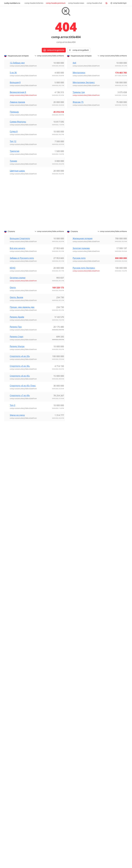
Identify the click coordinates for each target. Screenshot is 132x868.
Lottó (72, 581)
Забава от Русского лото (22, 342)
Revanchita (75, 690)
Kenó (72, 558)
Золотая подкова (81, 332)
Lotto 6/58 (106, 743)
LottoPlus (11, 531)
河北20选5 (43, 556)
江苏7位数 (43, 553)
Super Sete (12, 650)
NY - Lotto (106, 717)
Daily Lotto (106, 737)
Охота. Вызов (16, 381)
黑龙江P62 (43, 596)
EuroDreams (13, 522)
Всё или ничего (17, 332)
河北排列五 (43, 562)
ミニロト (74, 607)
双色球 (41, 534)
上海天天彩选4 (45, 528)
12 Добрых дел (17, 146)
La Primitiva (44, 696)
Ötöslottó (74, 564)
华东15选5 (43, 531)
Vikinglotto (12, 615)
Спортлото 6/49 (14, 673)
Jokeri (41, 716)
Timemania (12, 653)
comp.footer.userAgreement (18, 837)
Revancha (74, 687)
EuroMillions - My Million (50, 745)
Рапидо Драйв (17, 400)
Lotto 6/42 (75, 525)
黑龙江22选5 (44, 590)
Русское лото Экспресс (84, 351)
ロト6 (72, 610)
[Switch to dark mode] (122, 856)
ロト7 (72, 613)
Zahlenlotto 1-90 (15, 534)
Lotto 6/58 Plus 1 (109, 746)
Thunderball (107, 698)
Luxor (72, 561)
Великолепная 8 (18, 176)
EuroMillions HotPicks (112, 685)
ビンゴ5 (73, 604)
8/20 (72, 649)
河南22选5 (43, 565)
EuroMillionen (13, 525)
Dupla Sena (12, 635)
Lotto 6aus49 (44, 619)
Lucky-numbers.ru (12, 3)
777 (71, 646)
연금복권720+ (76, 629)
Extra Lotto (12, 602)
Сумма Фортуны (18, 205)
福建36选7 (43, 584)
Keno (9, 606)
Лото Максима (108, 662)
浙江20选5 (43, 568)
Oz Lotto (11, 548)
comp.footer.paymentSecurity (40, 837)
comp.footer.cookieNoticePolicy (39, 834)
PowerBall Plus (108, 755)
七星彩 (41, 525)
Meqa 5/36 (12, 580)
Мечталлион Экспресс (84, 166)
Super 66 (11, 557)
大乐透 (41, 537)
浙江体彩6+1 (44, 571)
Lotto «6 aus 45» (15, 528)
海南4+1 (42, 575)
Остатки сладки (18, 361)
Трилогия (15, 235)
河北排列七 (43, 559)
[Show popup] (113, 847)
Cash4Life (106, 711)
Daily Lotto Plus (109, 740)
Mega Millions (108, 714)
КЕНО (13, 351)
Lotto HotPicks (108, 691)
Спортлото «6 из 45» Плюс (23, 469)
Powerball (11, 551)
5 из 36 (13, 156)
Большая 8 (15, 166)
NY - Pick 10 (107, 720)
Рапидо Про (16, 410)
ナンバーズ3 (75, 597)
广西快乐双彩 (44, 540)
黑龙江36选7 (44, 593)
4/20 (72, 643)
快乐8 (41, 544)
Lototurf (42, 700)
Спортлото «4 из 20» (20, 440)
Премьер (14, 196)
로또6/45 (74, 626)
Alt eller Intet (44, 632)
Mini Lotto (75, 736)
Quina (10, 647)
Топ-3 (13, 489)
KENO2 (73, 655)
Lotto (9, 609)
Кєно (103, 656)
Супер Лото (107, 669)
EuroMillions (13, 599)
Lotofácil (11, 638)
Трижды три (79, 176)
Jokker (41, 664)
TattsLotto (12, 560)
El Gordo (42, 687)
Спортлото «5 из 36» (20, 450)
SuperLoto (75, 664)
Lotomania (12, 641)
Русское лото (79, 342)
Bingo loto (43, 658)
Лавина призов (17, 186)
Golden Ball (75, 522)
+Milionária (12, 628)
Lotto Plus (74, 733)
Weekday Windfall (15, 563)
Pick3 (9, 612)
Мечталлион (79, 156)
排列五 (41, 550)
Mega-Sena (12, 644)
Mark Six (74, 538)
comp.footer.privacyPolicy (61, 837)
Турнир (13, 245)
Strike (72, 713)
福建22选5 (43, 578)
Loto (40, 751)
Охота (13, 371)
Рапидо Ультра (17, 430)
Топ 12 (13, 225)
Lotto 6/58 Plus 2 (109, 749)
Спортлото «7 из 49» (20, 479)
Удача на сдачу (17, 499)
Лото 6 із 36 (107, 659)
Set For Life (106, 694)
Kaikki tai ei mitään (47, 719)
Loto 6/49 (74, 661)
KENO (72, 652)
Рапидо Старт (17, 420)
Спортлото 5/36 (14, 670)
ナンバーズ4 (75, 600)
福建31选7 (43, 581)
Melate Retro (76, 684)
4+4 (8, 577)
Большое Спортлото (20, 322)
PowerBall (106, 752)
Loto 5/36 (74, 658)
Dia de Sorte (13, 631)
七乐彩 (41, 522)
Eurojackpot (44, 613)
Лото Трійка (107, 665)
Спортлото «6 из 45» (20, 459)
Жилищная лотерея (83, 322)
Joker (72, 555)
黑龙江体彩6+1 (45, 599)
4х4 (74, 146)
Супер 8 (14, 215)
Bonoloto (43, 684)
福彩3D (42, 587)
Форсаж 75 (78, 186)
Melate (73, 681)
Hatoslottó (75, 552)
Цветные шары (17, 254)
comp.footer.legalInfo (99, 837)
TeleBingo (74, 668)
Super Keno (12, 583)
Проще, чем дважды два (22, 391)
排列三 (41, 547)
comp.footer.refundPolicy (81, 837)
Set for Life (12, 554)
